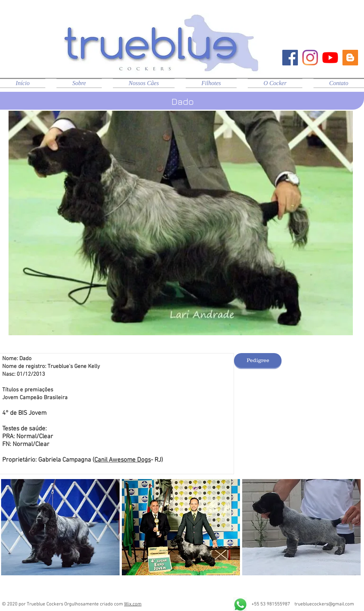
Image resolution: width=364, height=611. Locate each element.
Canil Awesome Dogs (123, 460)
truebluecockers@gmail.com (324, 604)
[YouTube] (330, 58)
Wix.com (133, 604)
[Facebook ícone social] (290, 58)
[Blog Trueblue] (350, 58)
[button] (60, 527)
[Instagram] (310, 58)
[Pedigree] (258, 361)
